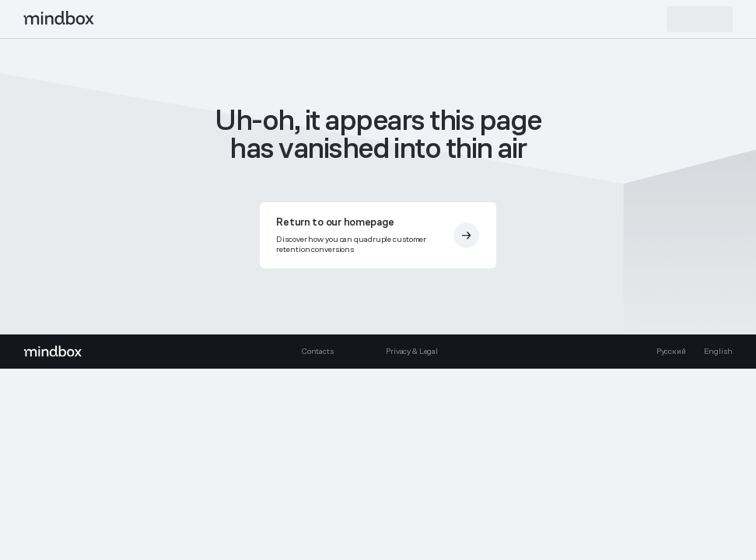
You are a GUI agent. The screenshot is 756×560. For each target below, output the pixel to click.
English (718, 351)
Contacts (317, 351)
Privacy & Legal (412, 351)
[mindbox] (59, 19)
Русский (671, 351)
